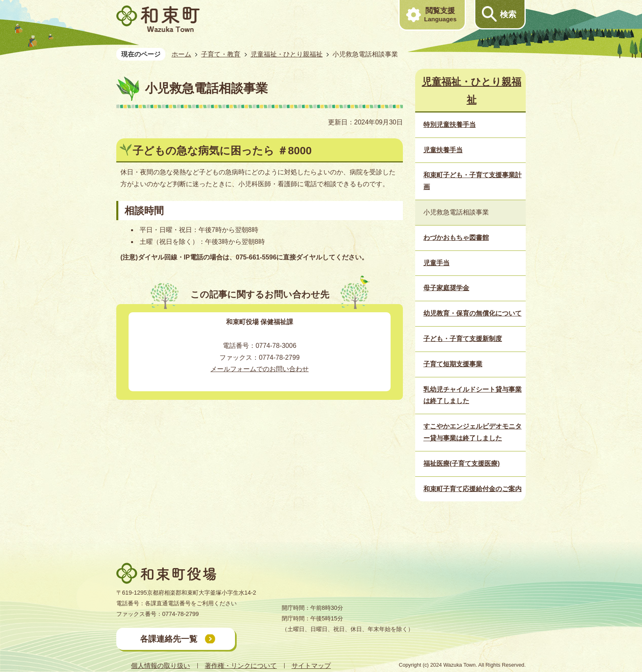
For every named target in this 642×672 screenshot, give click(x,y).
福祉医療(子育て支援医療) (462, 463)
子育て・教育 (221, 54)
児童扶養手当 (443, 150)
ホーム (181, 54)
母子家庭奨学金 (446, 288)
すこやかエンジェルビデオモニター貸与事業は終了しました (472, 432)
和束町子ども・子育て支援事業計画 (472, 181)
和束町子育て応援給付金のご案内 (472, 489)
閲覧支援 (440, 15)
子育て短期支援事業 (453, 364)
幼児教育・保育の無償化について (472, 313)
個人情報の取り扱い (160, 666)
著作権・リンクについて (241, 666)
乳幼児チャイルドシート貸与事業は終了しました (472, 395)
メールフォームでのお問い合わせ (260, 369)
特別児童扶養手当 (450, 125)
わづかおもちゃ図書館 (456, 238)
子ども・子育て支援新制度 (463, 339)
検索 (508, 14)
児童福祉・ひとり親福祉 (287, 54)
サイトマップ (311, 666)
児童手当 (436, 263)
